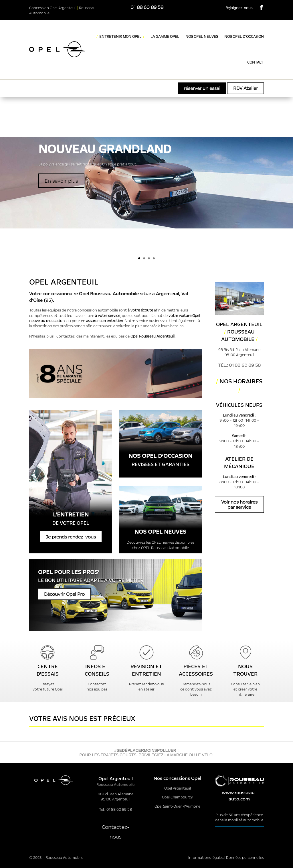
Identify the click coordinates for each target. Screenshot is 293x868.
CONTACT (256, 62)
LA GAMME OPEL (165, 36)
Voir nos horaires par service (239, 504)
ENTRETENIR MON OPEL (120, 36)
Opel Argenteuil (178, 788)
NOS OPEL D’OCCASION (244, 36)
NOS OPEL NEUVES (202, 36)
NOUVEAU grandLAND (105, 149)
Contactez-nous (116, 832)
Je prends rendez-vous (71, 537)
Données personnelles (245, 857)
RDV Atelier (246, 88)
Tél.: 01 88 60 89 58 (239, 365)
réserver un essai (202, 88)
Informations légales (206, 857)
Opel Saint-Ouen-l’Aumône (177, 806)
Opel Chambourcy (177, 797)
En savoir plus (61, 181)
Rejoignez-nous (239, 8)
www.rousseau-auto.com (239, 796)
